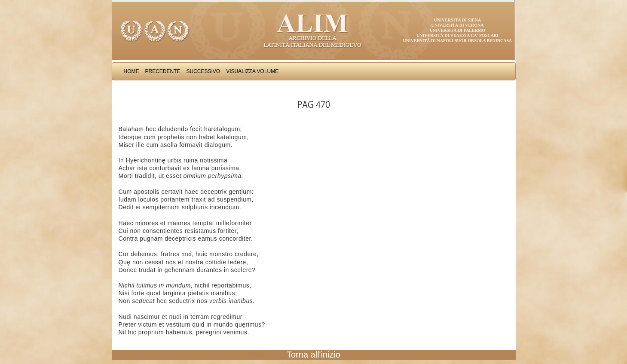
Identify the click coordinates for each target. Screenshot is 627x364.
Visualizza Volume (252, 71)
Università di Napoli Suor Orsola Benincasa (458, 41)
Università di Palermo (457, 30)
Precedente (163, 71)
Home (132, 71)
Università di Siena (457, 20)
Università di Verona (457, 25)
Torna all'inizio (313, 355)
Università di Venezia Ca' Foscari (457, 35)
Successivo (203, 71)
